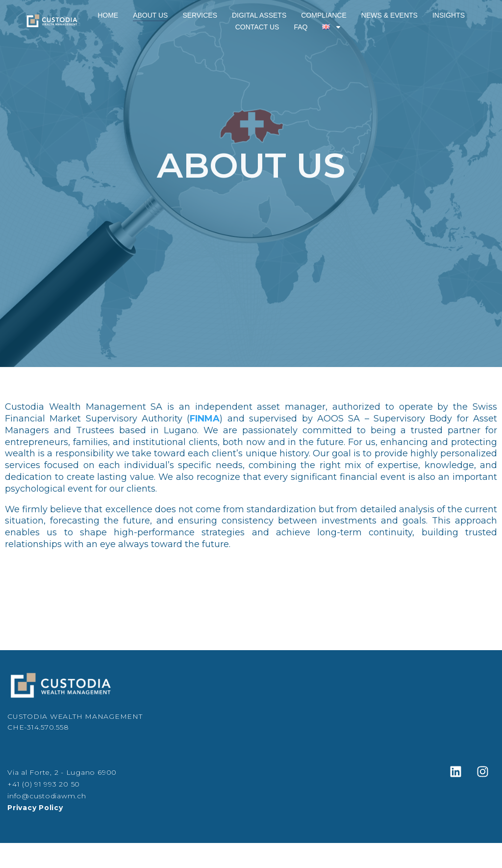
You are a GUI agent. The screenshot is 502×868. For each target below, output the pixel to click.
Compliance (324, 15)
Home (108, 15)
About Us (150, 15)
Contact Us (257, 27)
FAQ (301, 27)
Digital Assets (259, 15)
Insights (449, 15)
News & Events (389, 15)
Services (200, 15)
